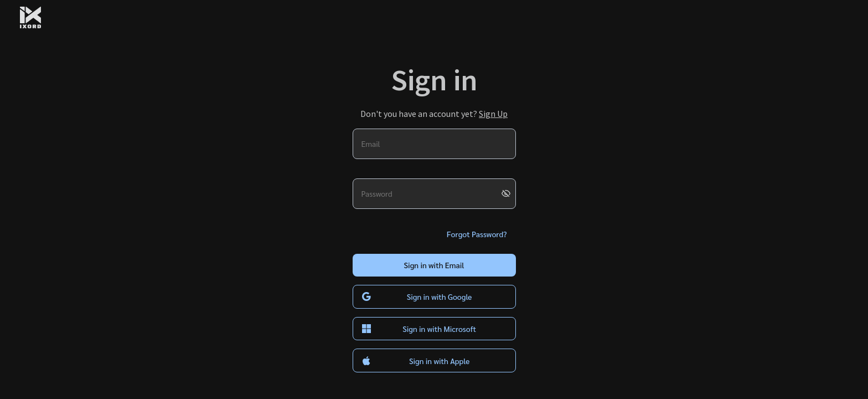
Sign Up (493, 114)
